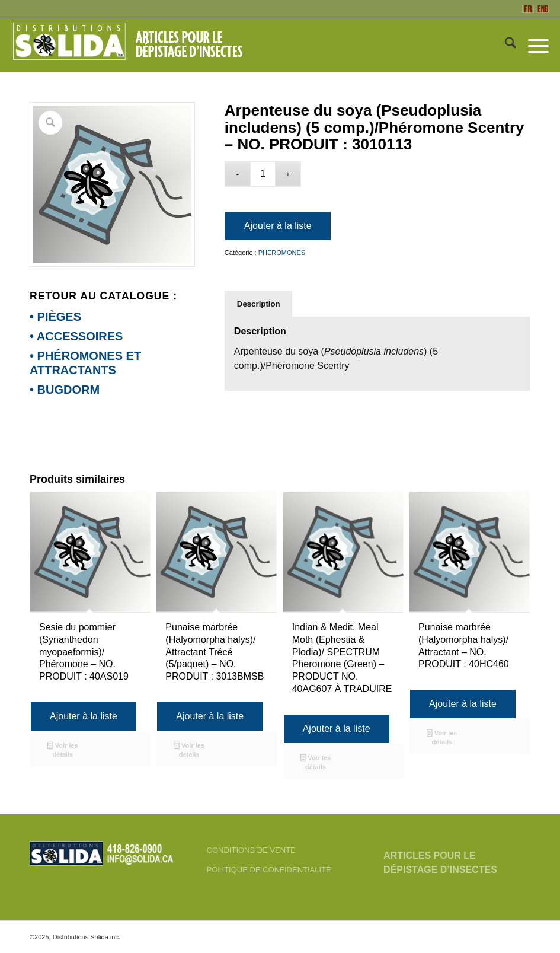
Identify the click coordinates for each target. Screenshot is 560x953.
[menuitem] (505, 45)
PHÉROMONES (282, 253)
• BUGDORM (65, 390)
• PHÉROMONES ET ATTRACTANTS (85, 363)
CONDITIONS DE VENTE (251, 850)
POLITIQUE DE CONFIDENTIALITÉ (269, 870)
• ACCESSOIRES (76, 336)
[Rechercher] (505, 45)
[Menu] (532, 45)
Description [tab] (259, 304)
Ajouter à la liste (278, 226)
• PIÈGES (55, 317)
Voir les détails (63, 750)
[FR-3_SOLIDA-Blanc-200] (133, 45)
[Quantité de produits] (263, 174)
